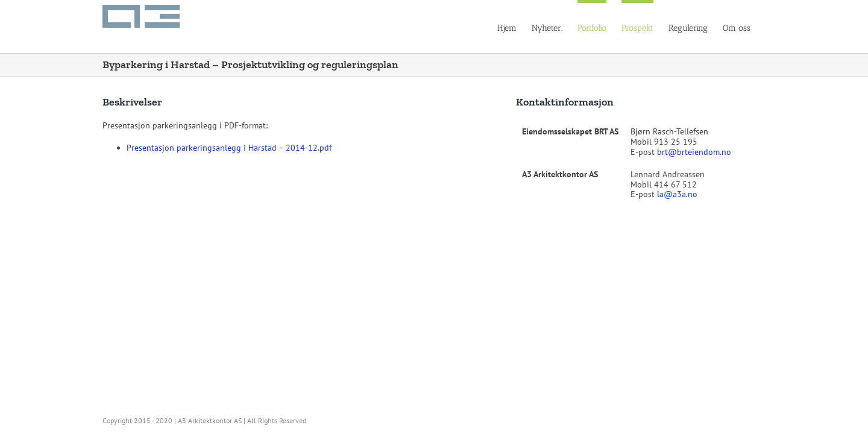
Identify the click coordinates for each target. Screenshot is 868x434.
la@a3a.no (677, 194)
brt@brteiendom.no (694, 152)
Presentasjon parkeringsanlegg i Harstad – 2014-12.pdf (229, 148)
